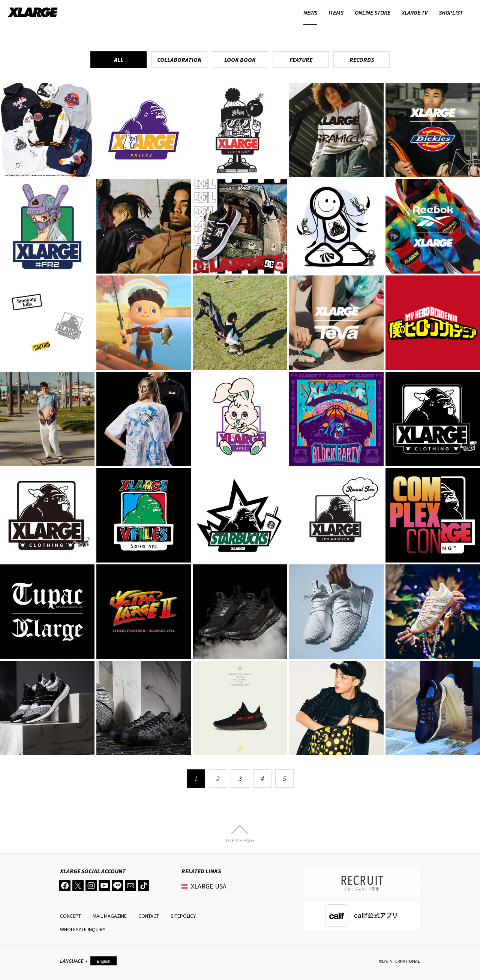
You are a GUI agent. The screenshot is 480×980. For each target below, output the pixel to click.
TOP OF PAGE (240, 840)
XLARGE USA (209, 886)
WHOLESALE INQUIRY (83, 929)
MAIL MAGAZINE (110, 916)
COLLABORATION (179, 60)
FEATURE (301, 60)
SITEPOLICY (183, 916)
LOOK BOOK (240, 60)
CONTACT (149, 916)
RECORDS (362, 60)
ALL (119, 60)
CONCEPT (70, 916)
